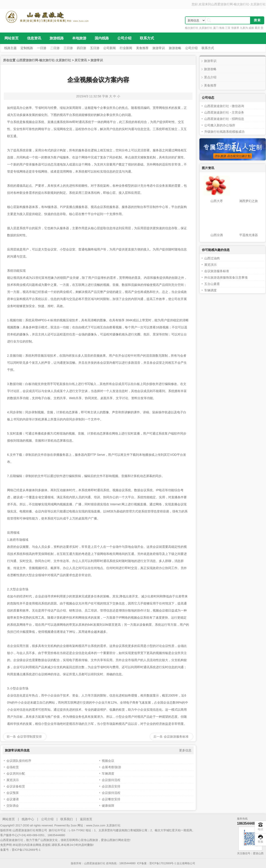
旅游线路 (57, 38)
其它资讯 (81, 60)
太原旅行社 (113, 825)
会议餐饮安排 (111, 799)
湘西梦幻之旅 (249, 201)
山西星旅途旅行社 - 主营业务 (224, 112)
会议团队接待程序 (19, 761)
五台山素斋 (212, 284)
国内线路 (102, 38)
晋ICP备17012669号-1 (26, 850)
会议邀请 (13, 799)
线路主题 (10, 48)
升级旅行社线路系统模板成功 (224, 132)
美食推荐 (142, 48)
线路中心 (28, 819)
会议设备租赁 (16, 786)
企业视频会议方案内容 (98, 80)
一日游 (42, 48)
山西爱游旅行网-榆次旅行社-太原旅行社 (238, 4)
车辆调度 (108, 774)
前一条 (11, 737)
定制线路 (27, 48)
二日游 (55, 48)
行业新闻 (126, 48)
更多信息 (185, 750)
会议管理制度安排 (29, 737)
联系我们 (67, 819)
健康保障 (108, 806)
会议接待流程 (111, 780)
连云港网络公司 (186, 863)
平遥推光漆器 (249, 235)
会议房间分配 (16, 774)
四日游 (81, 48)
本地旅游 (79, 38)
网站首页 (12, 38)
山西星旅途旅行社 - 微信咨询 (224, 106)
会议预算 (13, 793)
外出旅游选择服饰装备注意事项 (226, 277)
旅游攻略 (175, 48)
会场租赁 (13, 767)
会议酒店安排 (111, 786)
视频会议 (108, 761)
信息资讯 (34, 38)
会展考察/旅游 (112, 767)
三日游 (68, 48)
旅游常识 (159, 48)
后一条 (158, 737)
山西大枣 (217, 201)
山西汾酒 (217, 235)
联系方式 (147, 38)
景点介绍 (210, 77)
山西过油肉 (212, 258)
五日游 (95, 48)
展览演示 (13, 780)
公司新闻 (110, 48)
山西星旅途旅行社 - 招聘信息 (224, 119)
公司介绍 (124, 38)
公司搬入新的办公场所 (220, 125)
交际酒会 (13, 806)
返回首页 (86, 819)
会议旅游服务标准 (176, 737)
